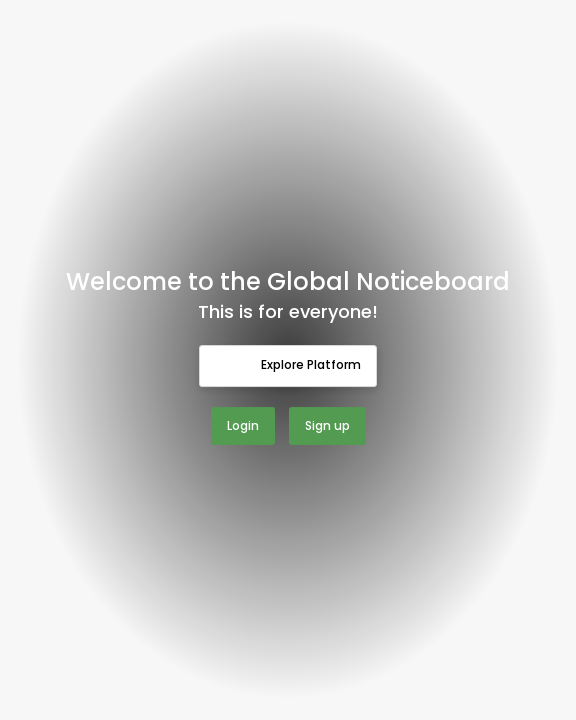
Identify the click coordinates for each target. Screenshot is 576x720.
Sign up (327, 425)
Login (243, 425)
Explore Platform (288, 366)
